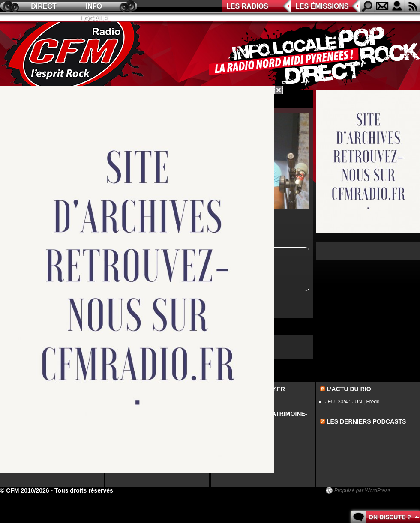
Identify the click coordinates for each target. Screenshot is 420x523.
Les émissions (322, 6)
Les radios (247, 6)
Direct (44, 6)
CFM (74, 56)
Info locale (94, 7)
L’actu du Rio (349, 389)
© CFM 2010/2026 (25, 490)
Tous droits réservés (84, 490)
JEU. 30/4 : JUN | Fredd (352, 402)
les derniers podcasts (366, 421)
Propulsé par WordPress (362, 490)
